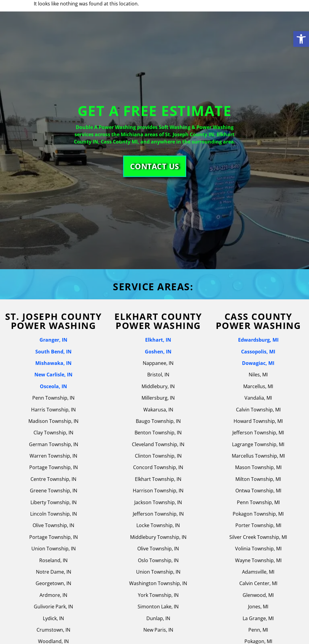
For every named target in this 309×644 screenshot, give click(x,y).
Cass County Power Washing (258, 321)
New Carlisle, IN (53, 375)
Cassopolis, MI (258, 352)
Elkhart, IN (158, 340)
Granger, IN (53, 340)
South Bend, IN (53, 352)
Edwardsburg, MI (258, 340)
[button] (301, 39)
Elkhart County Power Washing (158, 321)
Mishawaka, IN (53, 363)
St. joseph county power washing (54, 321)
